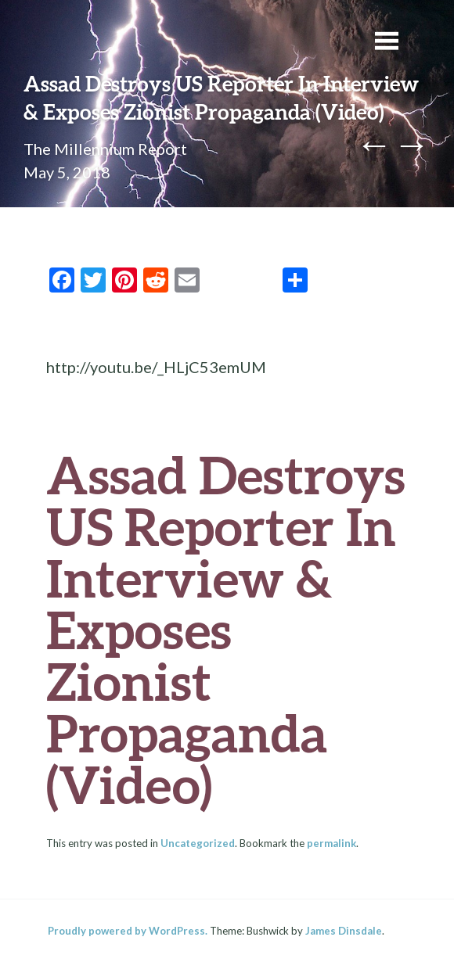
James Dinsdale (344, 931)
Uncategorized (198, 843)
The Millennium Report (105, 149)
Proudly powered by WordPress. (128, 931)
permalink (331, 843)
